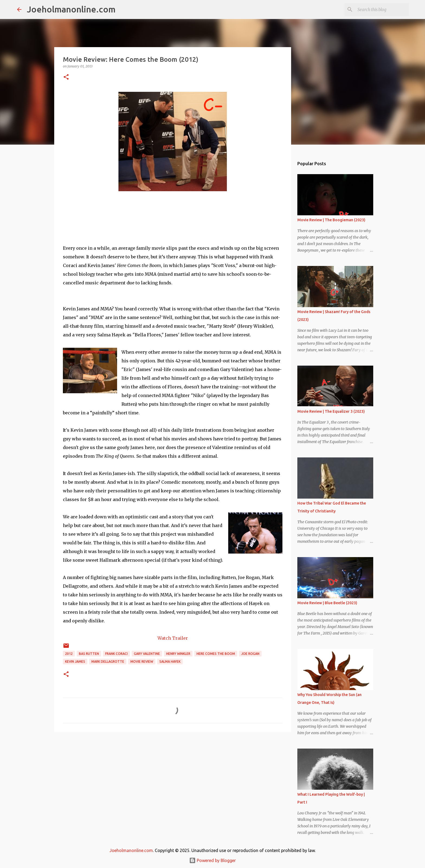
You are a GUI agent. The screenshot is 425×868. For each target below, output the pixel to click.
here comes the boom (216, 654)
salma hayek (170, 661)
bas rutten (89, 654)
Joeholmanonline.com (71, 9)
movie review (142, 661)
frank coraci (116, 654)
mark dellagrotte (108, 661)
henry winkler (178, 654)
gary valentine (147, 654)
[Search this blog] (381, 9)
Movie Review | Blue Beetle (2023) (327, 603)
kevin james (75, 661)
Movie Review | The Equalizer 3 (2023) (331, 411)
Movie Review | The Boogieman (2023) (331, 220)
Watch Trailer (173, 638)
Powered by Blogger (212, 860)
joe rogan (250, 654)
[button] (66, 77)
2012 (69, 654)
